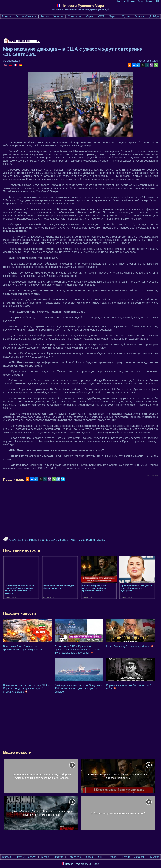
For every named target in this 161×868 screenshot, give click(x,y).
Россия (45, 16)
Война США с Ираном (54, 540)
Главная (6, 16)
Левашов (139, 16)
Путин (126, 16)
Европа (114, 16)
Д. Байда (154, 16)
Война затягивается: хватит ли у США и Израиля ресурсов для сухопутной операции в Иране (26, 689)
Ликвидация (87, 540)
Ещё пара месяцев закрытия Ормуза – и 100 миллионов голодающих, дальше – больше (78, 689)
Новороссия (75, 16)
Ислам (101, 540)
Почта (140, 1)
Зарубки (121, 1)
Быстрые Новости (26, 16)
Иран (74, 540)
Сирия (90, 16)
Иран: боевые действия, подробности (130, 646)
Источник (152, 476)
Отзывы (131, 1)
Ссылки (149, 1)
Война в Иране (28, 540)
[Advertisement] (60, 29)
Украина (58, 16)
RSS (157, 1)
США (101, 16)
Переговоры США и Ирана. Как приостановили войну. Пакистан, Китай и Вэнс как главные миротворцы (78, 650)
